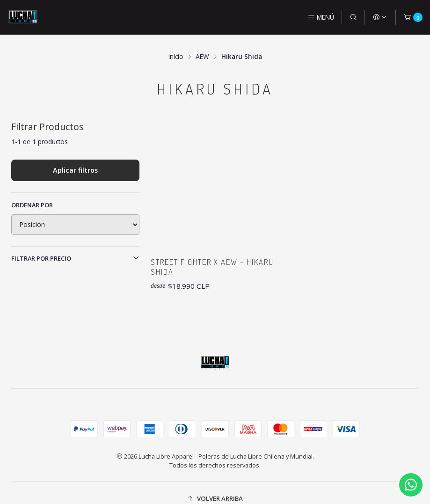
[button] (215, 487)
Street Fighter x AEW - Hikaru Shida (201, 255)
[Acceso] (380, 17)
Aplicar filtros (75, 157)
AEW (202, 44)
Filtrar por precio (75, 246)
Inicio (176, 44)
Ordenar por (32, 192)
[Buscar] (353, 17)
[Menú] (321, 17)
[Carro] (413, 17)
